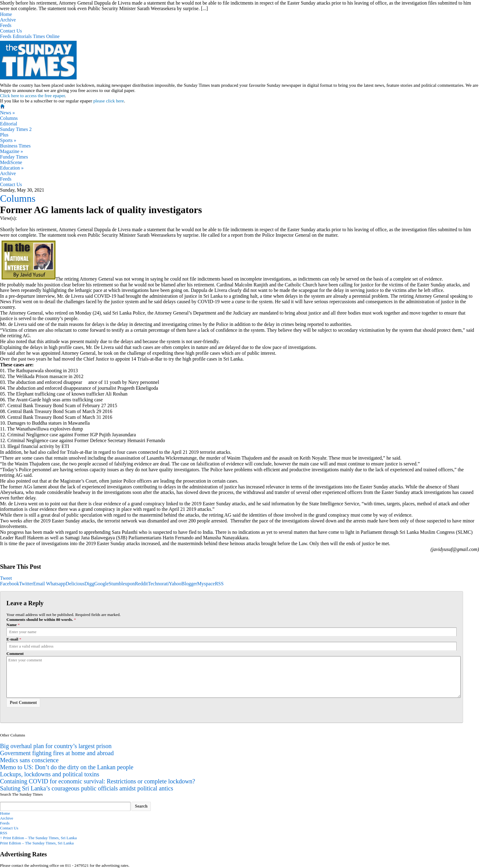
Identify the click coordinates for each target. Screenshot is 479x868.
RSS (219, 584)
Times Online (46, 36)
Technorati (158, 584)
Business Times (15, 146)
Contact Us (11, 31)
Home (6, 14)
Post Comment (23, 703)
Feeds (6, 25)
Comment (15, 654)
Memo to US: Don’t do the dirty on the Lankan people (67, 767)
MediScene (11, 162)
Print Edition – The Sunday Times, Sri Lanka (38, 838)
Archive (8, 20)
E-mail (12, 639)
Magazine (11, 151)
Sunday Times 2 (16, 129)
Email (39, 584)
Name (11, 625)
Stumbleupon (122, 584)
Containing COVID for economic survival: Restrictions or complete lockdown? (98, 781)
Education (12, 168)
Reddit (141, 584)
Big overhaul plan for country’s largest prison (56, 746)
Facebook (10, 584)
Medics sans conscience (29, 760)
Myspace (206, 584)
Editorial (9, 124)
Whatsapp (56, 584)
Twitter (26, 584)
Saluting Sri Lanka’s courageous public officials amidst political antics (87, 788)
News (7, 113)
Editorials (22, 36)
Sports (8, 140)
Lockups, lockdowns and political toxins (50, 774)
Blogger (189, 584)
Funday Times (14, 157)
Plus (4, 135)
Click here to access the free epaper (32, 96)
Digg (89, 584)
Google (101, 584)
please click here (108, 101)
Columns (9, 118)
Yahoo (175, 584)
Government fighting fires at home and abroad (57, 753)
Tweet (6, 578)
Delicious (75, 584)
